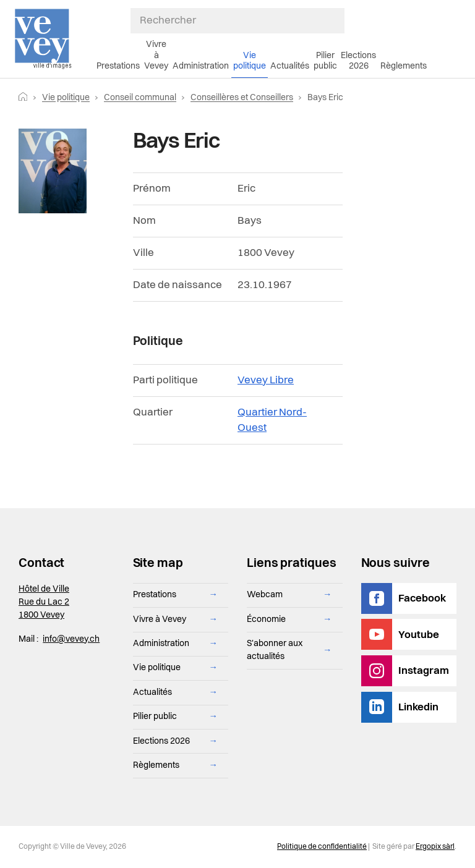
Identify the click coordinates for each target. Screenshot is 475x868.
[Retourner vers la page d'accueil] (23, 98)
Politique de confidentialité (322, 847)
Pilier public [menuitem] (325, 61)
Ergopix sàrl (435, 847)
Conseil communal (140, 98)
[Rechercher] (238, 21)
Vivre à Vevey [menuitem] (156, 55)
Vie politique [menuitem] (250, 61)
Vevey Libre (266, 381)
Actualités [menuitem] (290, 66)
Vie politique (66, 98)
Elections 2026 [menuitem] (358, 61)
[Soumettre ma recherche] (338, 20)
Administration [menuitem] (201, 66)
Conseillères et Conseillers (242, 98)
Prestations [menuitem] (118, 66)
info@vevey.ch (71, 639)
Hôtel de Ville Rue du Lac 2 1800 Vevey (44, 602)
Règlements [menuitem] (404, 66)
